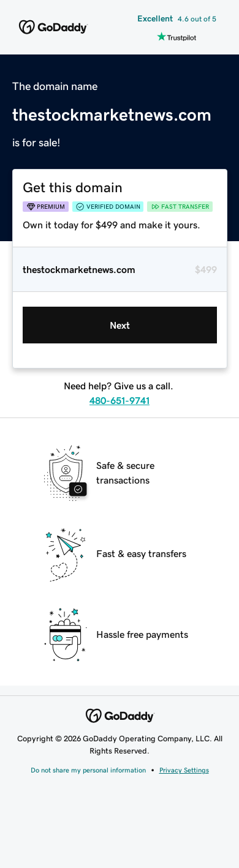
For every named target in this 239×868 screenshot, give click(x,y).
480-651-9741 (120, 400)
